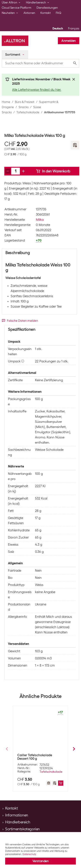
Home (6, 102)
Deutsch (58, 28)
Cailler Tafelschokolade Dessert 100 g (35, 757)
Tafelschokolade (28, 112)
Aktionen (29, 13)
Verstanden (41, 861)
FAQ (59, 13)
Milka (40, 220)
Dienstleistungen (47, 8)
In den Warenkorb (53, 171)
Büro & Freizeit (25, 102)
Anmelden (69, 41)
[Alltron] (15, 41)
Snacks (24, 107)
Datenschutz (29, 854)
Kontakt (45, 13)
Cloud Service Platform (17, 8)
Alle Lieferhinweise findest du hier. (37, 90)
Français (74, 28)
